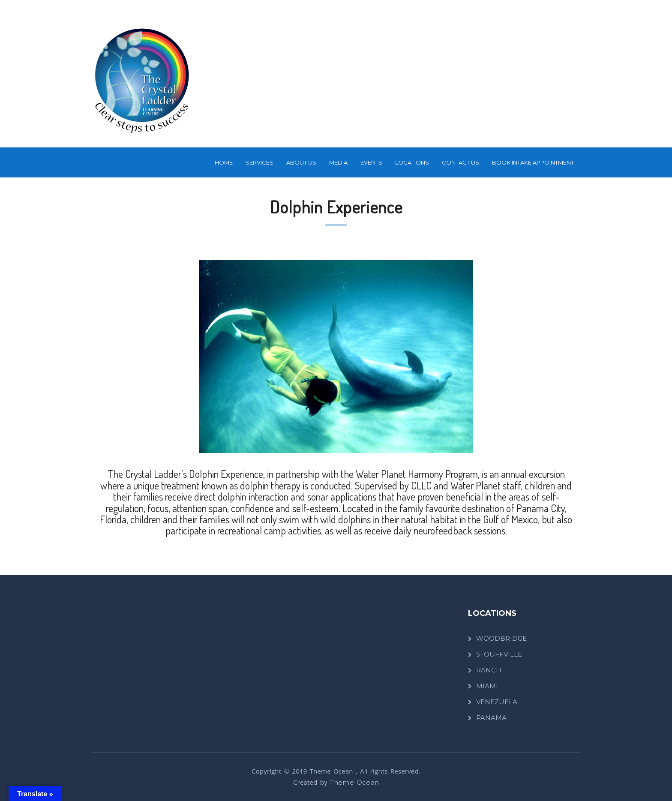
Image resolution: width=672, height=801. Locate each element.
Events (371, 162)
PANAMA (491, 718)
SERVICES (259, 162)
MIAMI (487, 686)
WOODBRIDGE (501, 638)
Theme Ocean (354, 782)
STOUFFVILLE (499, 654)
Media (338, 162)
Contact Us (460, 162)
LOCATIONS (412, 162)
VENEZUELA (497, 702)
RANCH (489, 670)
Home (224, 162)
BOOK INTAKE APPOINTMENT (533, 162)
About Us (301, 162)
